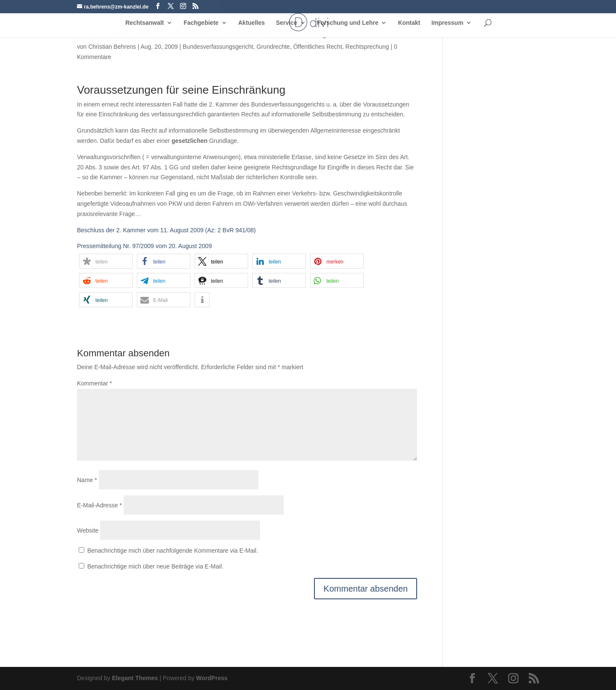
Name (87, 480)
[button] (106, 261)
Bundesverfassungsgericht (218, 47)
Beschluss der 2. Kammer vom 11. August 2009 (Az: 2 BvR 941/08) (166, 230)
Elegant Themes (135, 678)
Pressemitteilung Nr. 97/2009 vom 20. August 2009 (144, 246)
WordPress (212, 678)
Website (88, 530)
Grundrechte (273, 47)
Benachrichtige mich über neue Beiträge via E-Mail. (155, 566)
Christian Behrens (112, 47)
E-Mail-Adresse (99, 505)
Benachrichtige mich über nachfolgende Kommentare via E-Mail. (173, 551)
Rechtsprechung (367, 47)
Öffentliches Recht (317, 47)
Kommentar (95, 383)
